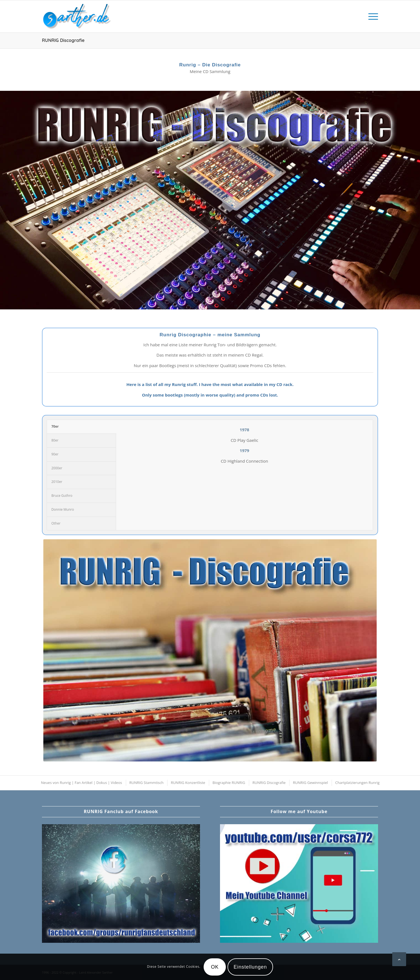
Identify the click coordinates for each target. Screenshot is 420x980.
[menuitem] (371, 16)
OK (215, 967)
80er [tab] (55, 440)
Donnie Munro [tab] (63, 509)
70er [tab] (55, 426)
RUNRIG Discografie (63, 40)
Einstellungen (250, 967)
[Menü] (371, 16)
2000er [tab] (57, 468)
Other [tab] (56, 523)
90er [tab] (55, 454)
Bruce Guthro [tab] (62, 496)
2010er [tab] (57, 482)
